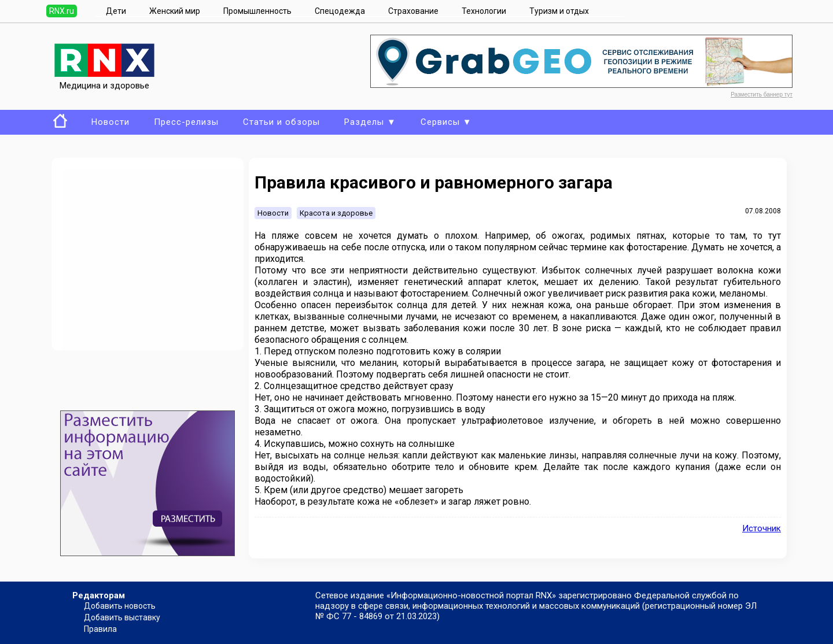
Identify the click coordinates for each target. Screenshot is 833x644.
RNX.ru (62, 11)
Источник (762, 528)
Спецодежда (340, 11)
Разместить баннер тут (762, 95)
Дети (116, 11)
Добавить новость (120, 606)
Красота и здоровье (336, 213)
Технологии (484, 11)
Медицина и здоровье (104, 80)
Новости (110, 122)
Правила (100, 629)
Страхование (413, 11)
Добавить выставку (122, 617)
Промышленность (257, 11)
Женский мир (175, 11)
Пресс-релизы (186, 122)
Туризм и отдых (559, 11)
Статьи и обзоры (281, 122)
